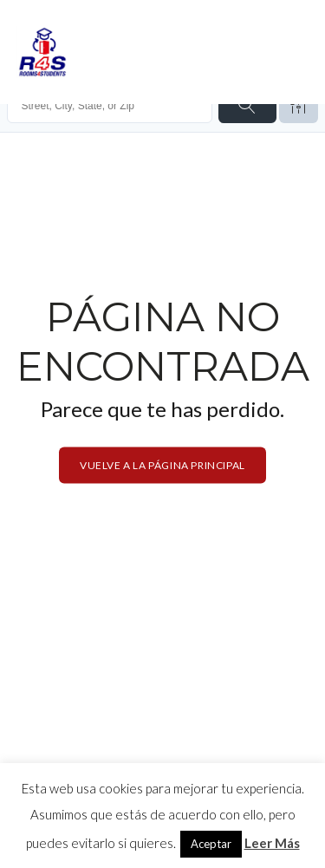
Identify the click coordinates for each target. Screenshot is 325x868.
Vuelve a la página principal (162, 464)
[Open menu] (291, 52)
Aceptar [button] (211, 844)
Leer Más (272, 843)
